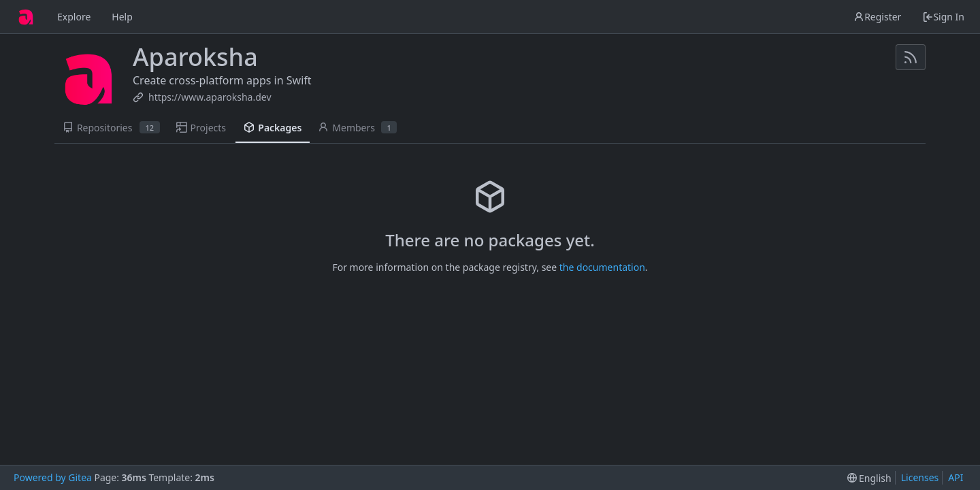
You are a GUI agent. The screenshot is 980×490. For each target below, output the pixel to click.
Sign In (943, 17)
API (955, 477)
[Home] (26, 17)
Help (122, 17)
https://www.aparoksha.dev (210, 97)
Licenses (920, 477)
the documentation (602, 267)
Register (877, 17)
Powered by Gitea (53, 477)
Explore (74, 17)
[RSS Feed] (911, 57)
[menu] (869, 478)
